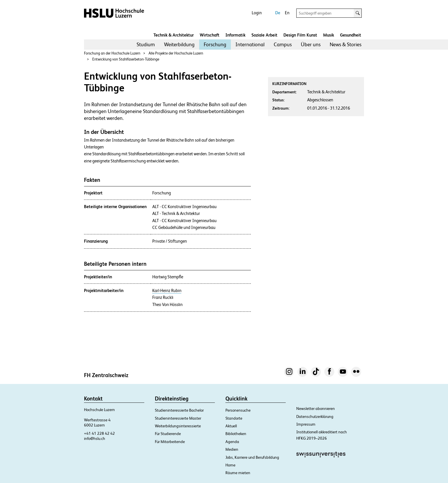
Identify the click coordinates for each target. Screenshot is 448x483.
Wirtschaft (210, 35)
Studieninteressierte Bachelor (179, 410)
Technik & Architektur (174, 35)
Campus (283, 44)
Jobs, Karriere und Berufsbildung (252, 457)
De (278, 13)
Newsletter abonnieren (316, 408)
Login (257, 13)
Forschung (215, 44)
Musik (329, 35)
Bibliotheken (236, 434)
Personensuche (238, 410)
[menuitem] (146, 45)
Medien (232, 449)
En (287, 13)
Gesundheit (351, 35)
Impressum (306, 424)
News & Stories (346, 44)
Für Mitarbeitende (170, 442)
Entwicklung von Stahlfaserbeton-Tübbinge (126, 59)
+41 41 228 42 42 (99, 433)
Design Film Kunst (300, 35)
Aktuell (231, 426)
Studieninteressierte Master (178, 418)
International (250, 44)
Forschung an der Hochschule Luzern (112, 53)
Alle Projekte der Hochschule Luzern (176, 53)
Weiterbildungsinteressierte (178, 426)
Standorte (234, 418)
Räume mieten (238, 473)
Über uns (311, 44)
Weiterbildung (179, 44)
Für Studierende (168, 434)
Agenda (232, 442)
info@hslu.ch (95, 438)
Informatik (235, 35)
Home (230, 465)
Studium (146, 44)
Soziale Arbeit (264, 35)
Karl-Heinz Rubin (167, 291)
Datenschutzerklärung (315, 416)
